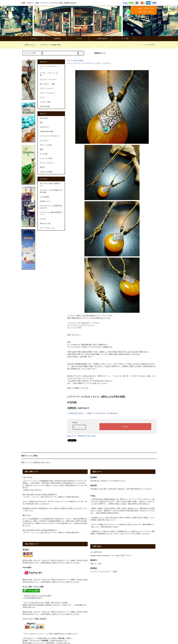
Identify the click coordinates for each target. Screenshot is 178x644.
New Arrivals (44, 118)
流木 (41, 123)
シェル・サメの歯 (46, 158)
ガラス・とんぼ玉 (46, 145)
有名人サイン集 (45, 224)
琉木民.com (30, 21)
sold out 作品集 (78, 60)
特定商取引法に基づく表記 (87, 436)
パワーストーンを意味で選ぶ (49, 45)
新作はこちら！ (29, 45)
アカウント (33, 38)
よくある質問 (44, 197)
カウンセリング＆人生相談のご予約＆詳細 (51, 191)
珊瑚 (41, 149)
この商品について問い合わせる (96, 413)
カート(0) (123, 38)
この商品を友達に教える (75, 413)
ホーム (69, 60)
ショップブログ (149, 45)
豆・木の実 (44, 154)
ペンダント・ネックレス (103, 63)
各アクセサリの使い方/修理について (51, 185)
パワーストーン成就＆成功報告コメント (51, 213)
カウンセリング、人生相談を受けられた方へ (51, 207)
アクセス (43, 219)
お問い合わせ (100, 38)
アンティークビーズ (47, 163)
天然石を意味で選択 (47, 132)
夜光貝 (42, 167)
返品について (72, 436)
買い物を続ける (113, 413)
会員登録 (55, 38)
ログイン (78, 38)
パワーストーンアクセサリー (83, 63)
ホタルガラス (44, 127)
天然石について (45, 201)
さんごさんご (44, 141)
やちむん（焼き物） (47, 172)
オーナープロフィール (47, 228)
